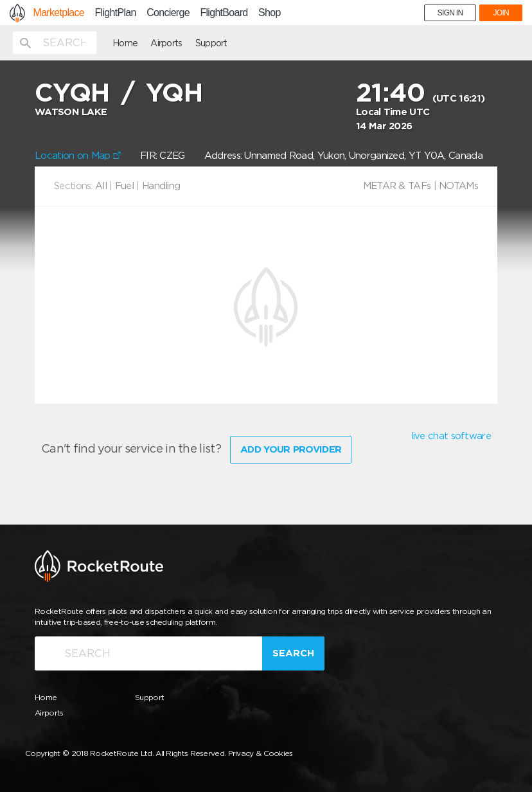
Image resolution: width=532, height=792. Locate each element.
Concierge (168, 13)
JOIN (501, 13)
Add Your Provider (291, 449)
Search (293, 653)
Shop (270, 13)
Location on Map (78, 156)
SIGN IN (450, 13)
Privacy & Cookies (261, 753)
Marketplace (59, 13)
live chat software (451, 436)
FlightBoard (224, 13)
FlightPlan (116, 13)
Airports (166, 43)
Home (125, 43)
